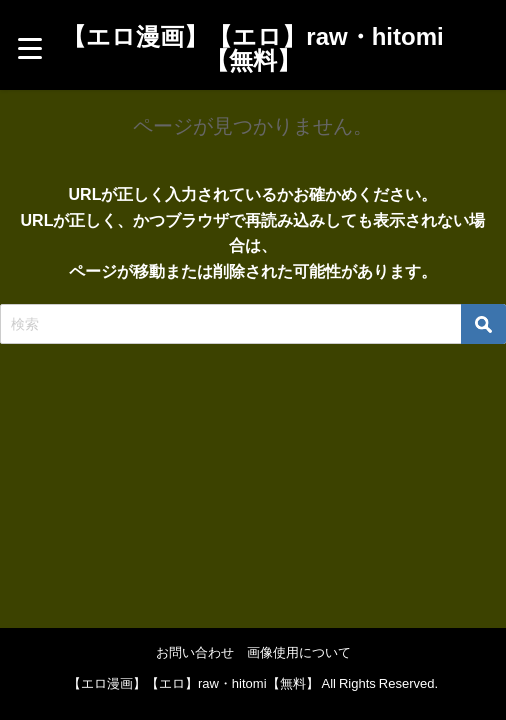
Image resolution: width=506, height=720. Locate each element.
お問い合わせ (195, 652)
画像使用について (299, 652)
